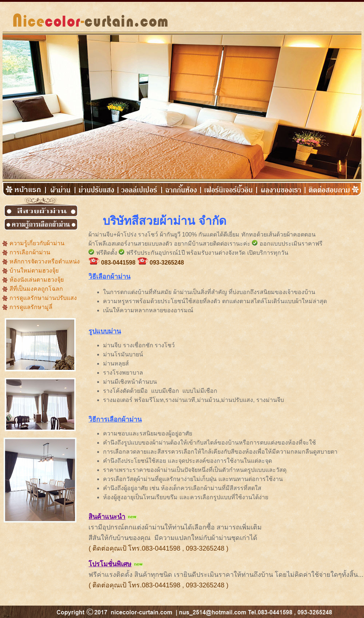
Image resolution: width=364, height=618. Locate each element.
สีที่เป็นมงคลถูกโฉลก (36, 289)
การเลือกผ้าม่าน (30, 252)
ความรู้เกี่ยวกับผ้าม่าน (37, 243)
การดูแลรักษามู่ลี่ (31, 307)
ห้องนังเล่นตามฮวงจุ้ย (37, 280)
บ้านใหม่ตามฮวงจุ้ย (34, 271)
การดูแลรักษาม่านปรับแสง (43, 298)
